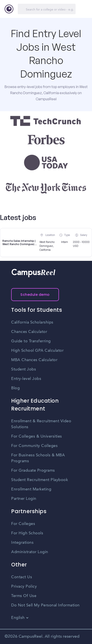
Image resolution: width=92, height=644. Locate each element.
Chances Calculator (29, 332)
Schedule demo (35, 295)
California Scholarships (32, 322)
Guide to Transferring (31, 341)
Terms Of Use (24, 596)
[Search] (47, 9)
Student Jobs (24, 369)
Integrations (22, 543)
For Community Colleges (34, 446)
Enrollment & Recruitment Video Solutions (41, 424)
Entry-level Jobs (26, 379)
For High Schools (27, 533)
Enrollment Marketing (31, 489)
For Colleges (23, 524)
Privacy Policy (24, 587)
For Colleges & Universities (37, 436)
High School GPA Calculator (37, 351)
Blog (15, 388)
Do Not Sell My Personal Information (45, 605)
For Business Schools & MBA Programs (38, 458)
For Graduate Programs (33, 471)
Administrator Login (30, 552)
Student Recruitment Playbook (40, 480)
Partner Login (24, 499)
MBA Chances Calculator (34, 360)
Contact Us (22, 577)
